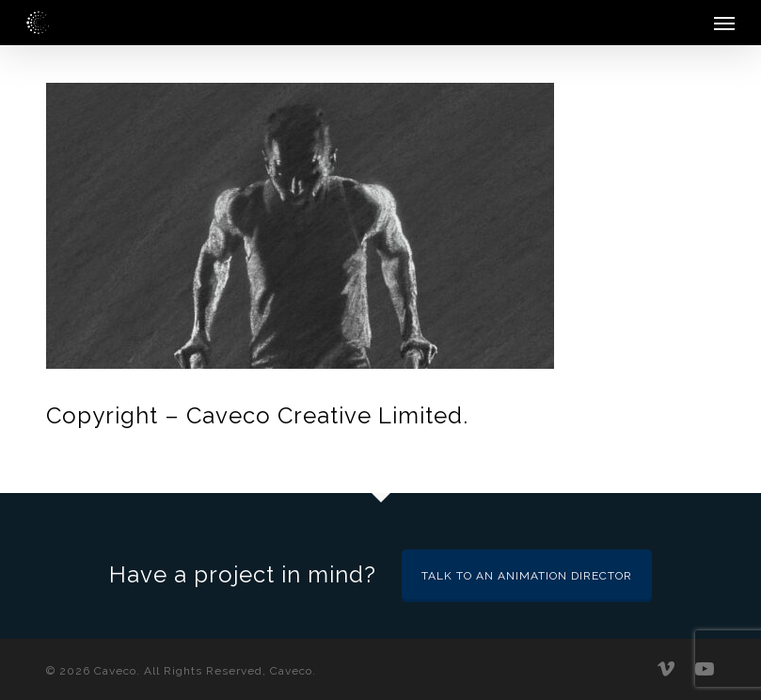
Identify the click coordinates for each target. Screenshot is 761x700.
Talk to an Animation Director (527, 576)
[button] (724, 23)
